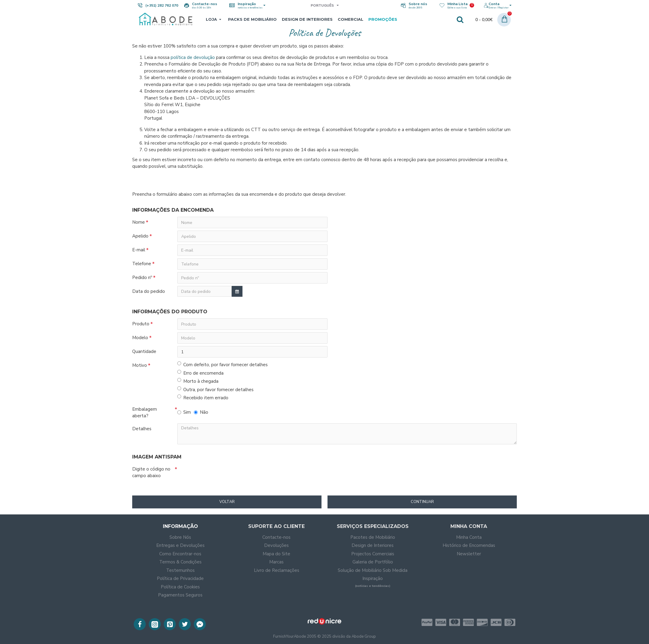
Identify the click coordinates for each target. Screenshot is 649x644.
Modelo (140, 338)
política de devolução (193, 57)
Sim (184, 412)
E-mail (139, 250)
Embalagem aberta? (145, 413)
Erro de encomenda (200, 373)
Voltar (227, 502)
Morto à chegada (198, 381)
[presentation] (235, 474)
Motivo (140, 365)
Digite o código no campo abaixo (151, 472)
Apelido (140, 236)
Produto (141, 324)
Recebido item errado (203, 398)
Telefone (142, 264)
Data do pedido (149, 291)
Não (201, 412)
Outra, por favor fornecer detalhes (215, 389)
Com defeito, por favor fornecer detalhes (222, 365)
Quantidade (144, 351)
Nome (139, 222)
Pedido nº (142, 278)
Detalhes (142, 429)
